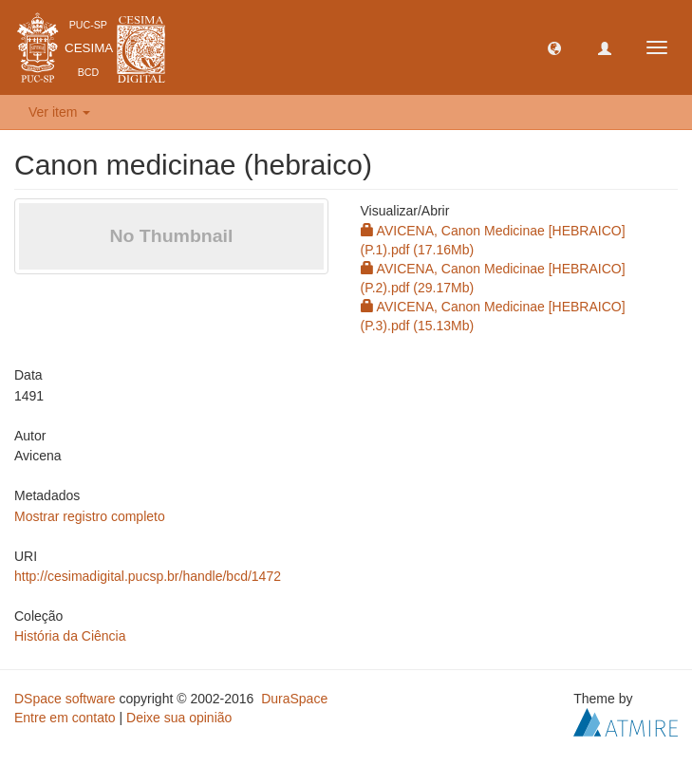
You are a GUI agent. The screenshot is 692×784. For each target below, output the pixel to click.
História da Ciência (70, 636)
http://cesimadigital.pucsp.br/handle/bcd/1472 (148, 576)
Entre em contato (65, 718)
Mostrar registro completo (90, 516)
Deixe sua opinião (179, 718)
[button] (554, 47)
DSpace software (65, 699)
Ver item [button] (59, 112)
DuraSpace (294, 699)
